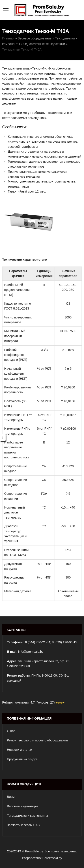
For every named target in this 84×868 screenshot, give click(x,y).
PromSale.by (34, 851)
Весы (11, 797)
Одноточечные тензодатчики (44, 44)
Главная (8, 38)
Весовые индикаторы (23, 806)
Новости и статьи (19, 750)
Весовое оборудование (35, 38)
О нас (11, 731)
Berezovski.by (52, 858)
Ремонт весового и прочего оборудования (37, 740)
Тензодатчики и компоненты (27, 816)
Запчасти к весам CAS (23, 825)
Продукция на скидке (22, 759)
